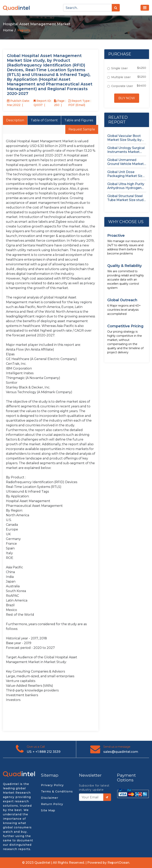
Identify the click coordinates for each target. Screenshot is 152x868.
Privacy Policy (52, 785)
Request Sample (82, 129)
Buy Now (127, 98)
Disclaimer (50, 798)
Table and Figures (79, 120)
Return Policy (52, 804)
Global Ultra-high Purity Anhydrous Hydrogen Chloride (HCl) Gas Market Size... (126, 186)
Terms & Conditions (57, 791)
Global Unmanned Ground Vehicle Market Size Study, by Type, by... (126, 162)
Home (8, 30)
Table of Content (44, 120)
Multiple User (121, 77)
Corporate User (122, 86)
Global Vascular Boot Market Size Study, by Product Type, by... (124, 138)
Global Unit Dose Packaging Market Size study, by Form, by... (126, 174)
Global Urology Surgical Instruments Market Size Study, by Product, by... (126, 150)
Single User (119, 68)
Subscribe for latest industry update (94, 788)
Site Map (48, 810)
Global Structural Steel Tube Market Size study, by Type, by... (126, 198)
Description (15, 120)
